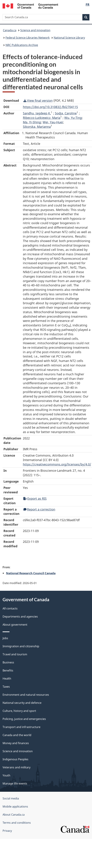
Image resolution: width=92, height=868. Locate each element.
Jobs (5, 638)
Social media (11, 798)
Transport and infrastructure (21, 727)
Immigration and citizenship (21, 646)
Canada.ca (10, 30)
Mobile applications (15, 807)
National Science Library (69, 38)
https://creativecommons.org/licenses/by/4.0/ (57, 464)
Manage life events (15, 783)
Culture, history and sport (19, 711)
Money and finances (16, 743)
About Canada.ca (14, 815)
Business (8, 662)
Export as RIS (35, 499)
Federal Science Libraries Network (28, 38)
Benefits (8, 670)
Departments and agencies (20, 617)
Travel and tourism (15, 654)
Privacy (7, 831)
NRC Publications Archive (22, 45)
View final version (38, 100)
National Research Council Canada (31, 573)
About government (15, 625)
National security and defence (22, 703)
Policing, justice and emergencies (24, 719)
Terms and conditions (17, 823)
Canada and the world (17, 735)
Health (7, 679)
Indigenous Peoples (15, 759)
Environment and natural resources (26, 695)
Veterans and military (17, 767)
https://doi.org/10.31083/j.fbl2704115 (50, 107)
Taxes (6, 687)
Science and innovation (35, 30)
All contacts (10, 608)
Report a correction (39, 509)
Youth (6, 775)
